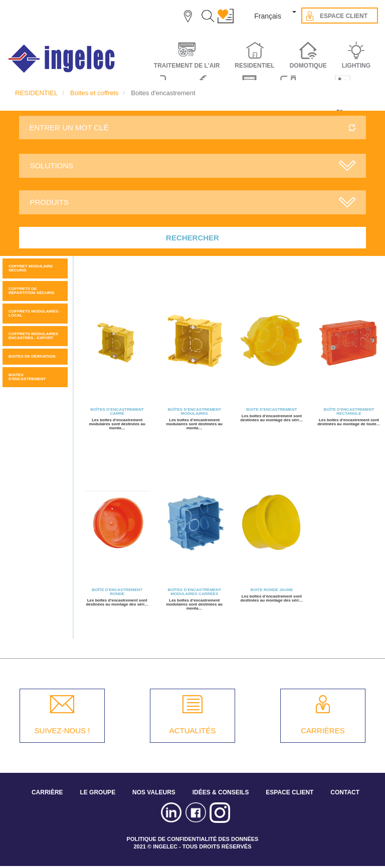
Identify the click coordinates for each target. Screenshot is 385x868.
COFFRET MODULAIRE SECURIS (31, 268)
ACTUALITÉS (193, 731)
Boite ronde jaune (271, 590)
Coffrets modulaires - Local (35, 313)
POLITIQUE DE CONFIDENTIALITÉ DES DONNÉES (193, 839)
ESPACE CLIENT (290, 792)
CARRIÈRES (323, 731)
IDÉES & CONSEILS (221, 792)
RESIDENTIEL (36, 93)
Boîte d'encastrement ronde (117, 592)
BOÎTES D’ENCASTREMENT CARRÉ (117, 411)
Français (268, 16)
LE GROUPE (98, 792)
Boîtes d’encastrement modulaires (194, 411)
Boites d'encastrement (27, 377)
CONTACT (345, 792)
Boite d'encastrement (271, 409)
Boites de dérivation (32, 356)
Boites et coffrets (94, 93)
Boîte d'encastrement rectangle (349, 411)
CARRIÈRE (47, 792)
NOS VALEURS (154, 792)
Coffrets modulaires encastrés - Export (33, 336)
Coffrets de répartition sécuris (31, 291)
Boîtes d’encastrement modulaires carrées (194, 592)
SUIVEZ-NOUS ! (62, 731)
